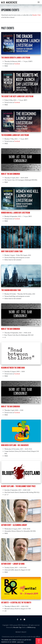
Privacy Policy (21, 632)
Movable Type (17, 627)
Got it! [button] (39, 641)
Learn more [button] (20, 642)
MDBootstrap (31, 627)
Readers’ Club (37, 15)
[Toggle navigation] (39, 2)
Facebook (17, 64)
